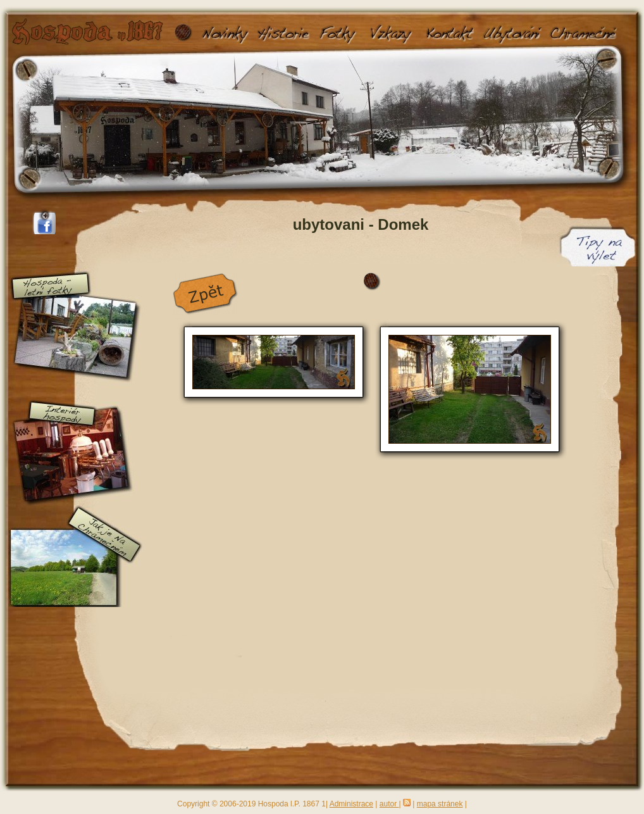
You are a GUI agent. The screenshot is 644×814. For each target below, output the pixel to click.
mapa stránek (440, 804)
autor (389, 804)
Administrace (351, 804)
